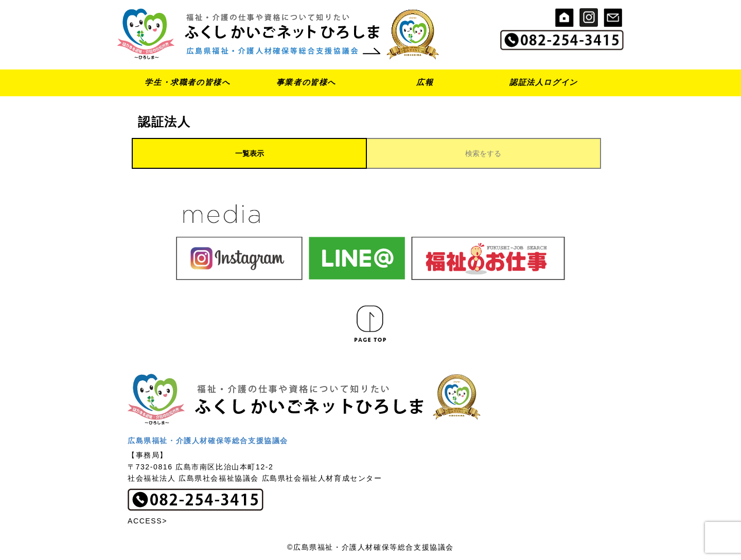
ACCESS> (147, 521)
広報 (425, 82)
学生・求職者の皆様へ (187, 82)
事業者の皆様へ (306, 82)
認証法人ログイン (544, 82)
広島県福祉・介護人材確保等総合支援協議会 (208, 441)
